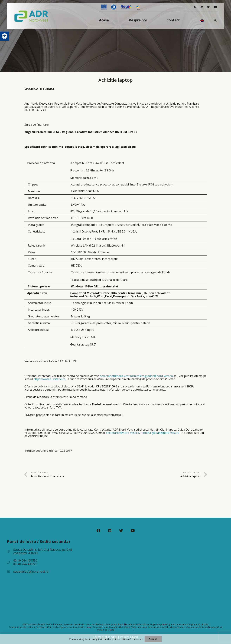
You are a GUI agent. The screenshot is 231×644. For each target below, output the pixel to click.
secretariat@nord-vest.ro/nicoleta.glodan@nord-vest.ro (136, 376)
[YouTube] (215, 7)
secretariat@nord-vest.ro (123, 433)
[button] (5, 36)
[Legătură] (31, 16)
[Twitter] (208, 7)
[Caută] (215, 20)
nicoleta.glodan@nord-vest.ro (160, 433)
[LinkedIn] (202, 7)
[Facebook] (195, 7)
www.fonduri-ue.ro (124, 630)
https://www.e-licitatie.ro (49, 379)
